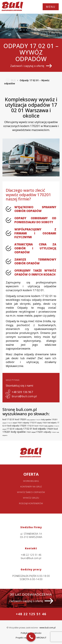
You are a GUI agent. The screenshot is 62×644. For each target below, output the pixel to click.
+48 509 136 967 (19, 392)
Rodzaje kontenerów (31, 503)
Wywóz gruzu (31, 498)
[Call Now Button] (31, 637)
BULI (10, 80)
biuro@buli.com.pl (21, 396)
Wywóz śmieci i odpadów (31, 492)
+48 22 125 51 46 (31, 614)
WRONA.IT (41, 638)
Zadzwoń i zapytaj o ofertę (31, 66)
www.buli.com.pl (48, 628)
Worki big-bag (31, 481)
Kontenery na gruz (31, 487)
